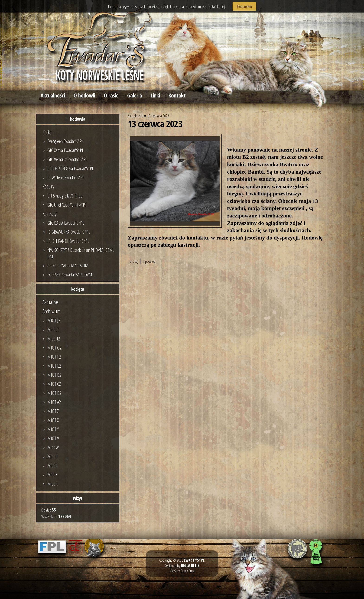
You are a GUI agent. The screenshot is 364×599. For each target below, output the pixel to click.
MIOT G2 (54, 348)
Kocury (48, 186)
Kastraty (49, 214)
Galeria (135, 95)
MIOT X (53, 420)
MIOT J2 (54, 320)
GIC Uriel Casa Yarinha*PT (67, 205)
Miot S (52, 474)
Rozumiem (245, 6)
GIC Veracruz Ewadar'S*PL (67, 159)
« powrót (149, 261)
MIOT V (53, 438)
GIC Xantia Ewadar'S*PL (66, 150)
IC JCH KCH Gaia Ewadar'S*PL (71, 168)
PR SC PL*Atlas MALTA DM (68, 266)
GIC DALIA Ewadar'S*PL (66, 223)
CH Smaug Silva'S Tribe (65, 196)
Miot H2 (54, 339)
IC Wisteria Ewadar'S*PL (66, 177)
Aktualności (53, 95)
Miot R (52, 484)
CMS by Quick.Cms (182, 571)
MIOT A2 (54, 402)
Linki (155, 95)
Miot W (53, 447)
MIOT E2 (54, 366)
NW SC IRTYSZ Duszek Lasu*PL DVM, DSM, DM (81, 253)
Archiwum (52, 311)
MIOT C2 (54, 384)
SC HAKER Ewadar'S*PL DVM (70, 275)
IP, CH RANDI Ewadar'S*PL (68, 241)
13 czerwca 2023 (158, 116)
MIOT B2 (54, 393)
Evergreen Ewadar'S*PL (65, 141)
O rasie (111, 95)
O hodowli (84, 95)
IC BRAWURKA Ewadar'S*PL (69, 232)
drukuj (134, 261)
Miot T (52, 465)
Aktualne (50, 302)
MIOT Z (53, 411)
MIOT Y (53, 429)
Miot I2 (53, 329)
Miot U (53, 456)
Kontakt (177, 95)
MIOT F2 (54, 357)
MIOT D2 (54, 375)
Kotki (47, 132)
